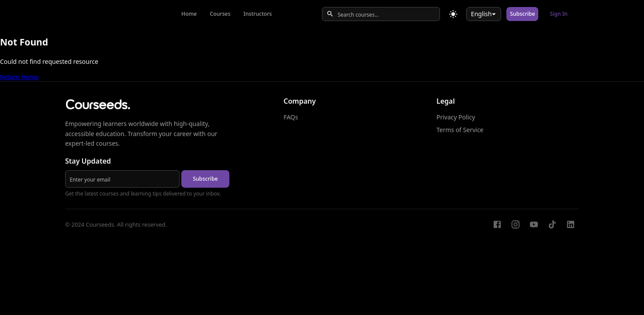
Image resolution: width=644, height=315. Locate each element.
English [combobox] (481, 14)
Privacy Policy (456, 117)
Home (189, 14)
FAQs (291, 117)
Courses (220, 14)
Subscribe (522, 14)
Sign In (559, 14)
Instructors (258, 14)
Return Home (19, 77)
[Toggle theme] (453, 14)
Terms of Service (460, 130)
